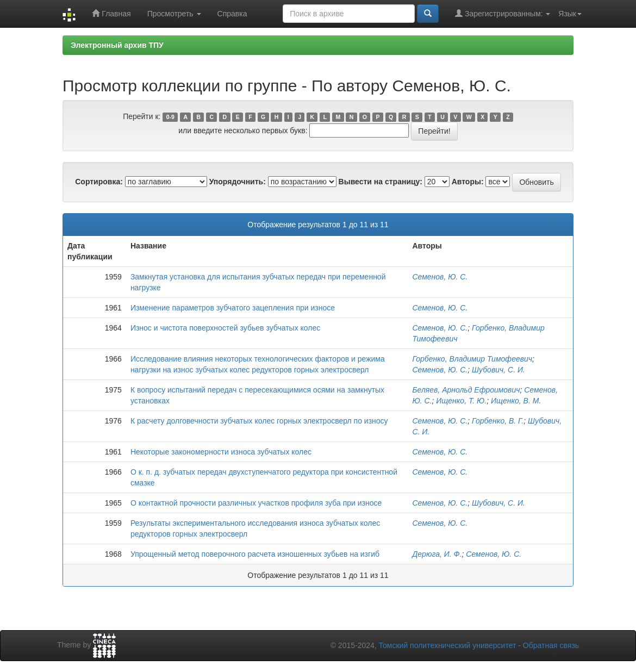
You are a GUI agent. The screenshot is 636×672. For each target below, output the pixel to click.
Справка (232, 14)
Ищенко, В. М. (516, 401)
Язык (570, 14)
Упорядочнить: (238, 182)
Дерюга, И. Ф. (437, 554)
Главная (111, 13)
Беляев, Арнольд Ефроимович (466, 390)
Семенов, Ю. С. (440, 277)
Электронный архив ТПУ (117, 45)
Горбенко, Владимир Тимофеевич (472, 359)
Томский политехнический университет (448, 645)
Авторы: (468, 182)
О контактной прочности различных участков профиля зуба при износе (256, 503)
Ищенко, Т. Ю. (461, 401)
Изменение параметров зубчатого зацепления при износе (233, 308)
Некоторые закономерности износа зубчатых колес (221, 452)
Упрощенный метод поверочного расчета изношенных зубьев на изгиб (255, 554)
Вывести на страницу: (381, 182)
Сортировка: (99, 182)
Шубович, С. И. (498, 370)
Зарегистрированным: (503, 13)
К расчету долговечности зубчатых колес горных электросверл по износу (259, 421)
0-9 (170, 117)
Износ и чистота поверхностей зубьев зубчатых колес (225, 328)
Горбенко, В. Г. (498, 421)
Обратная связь (551, 645)
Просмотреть (174, 14)
